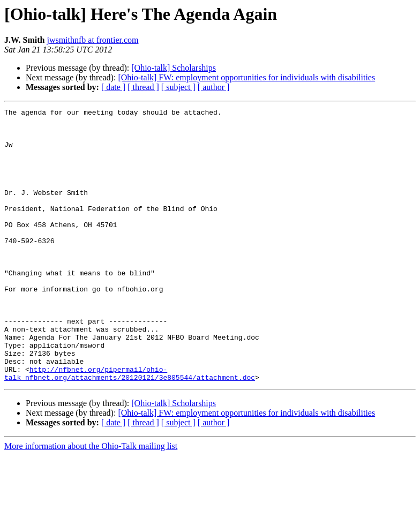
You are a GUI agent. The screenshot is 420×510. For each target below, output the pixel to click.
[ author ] (214, 87)
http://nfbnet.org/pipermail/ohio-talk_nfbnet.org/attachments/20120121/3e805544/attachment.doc (130, 427)
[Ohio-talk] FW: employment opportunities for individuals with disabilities (246, 77)
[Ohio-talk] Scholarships (174, 68)
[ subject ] (178, 87)
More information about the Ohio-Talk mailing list (91, 501)
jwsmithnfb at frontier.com (92, 40)
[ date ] (113, 87)
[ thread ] (143, 87)
